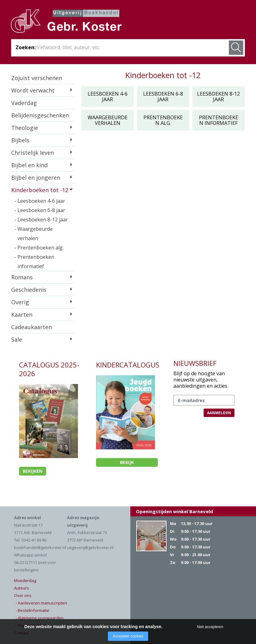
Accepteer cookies (128, 636)
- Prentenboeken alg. (39, 248)
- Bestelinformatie (32, 610)
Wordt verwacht (33, 90)
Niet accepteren (210, 627)
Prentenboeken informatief (219, 120)
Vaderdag (24, 103)
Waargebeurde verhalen (108, 120)
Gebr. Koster (66, 22)
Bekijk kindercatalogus (127, 463)
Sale (17, 339)
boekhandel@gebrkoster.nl (40, 547)
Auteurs (22, 588)
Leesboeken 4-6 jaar (108, 97)
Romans (22, 277)
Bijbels (20, 140)
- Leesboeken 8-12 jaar (41, 220)
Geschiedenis (29, 290)
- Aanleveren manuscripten (41, 603)
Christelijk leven (33, 153)
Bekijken (33, 471)
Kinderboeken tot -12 (40, 190)
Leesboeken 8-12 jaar (218, 97)
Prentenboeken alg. (163, 120)
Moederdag (25, 580)
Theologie (25, 128)
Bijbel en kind (29, 165)
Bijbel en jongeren (36, 178)
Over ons (23, 595)
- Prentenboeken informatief (34, 262)
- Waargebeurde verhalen (34, 234)
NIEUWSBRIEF (195, 363)
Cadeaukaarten (31, 327)
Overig (20, 302)
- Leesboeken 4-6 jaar (40, 201)
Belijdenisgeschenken (40, 115)
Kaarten (22, 315)
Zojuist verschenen (37, 78)
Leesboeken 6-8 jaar (163, 97)
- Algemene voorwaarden (40, 618)
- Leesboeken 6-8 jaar (40, 210)
